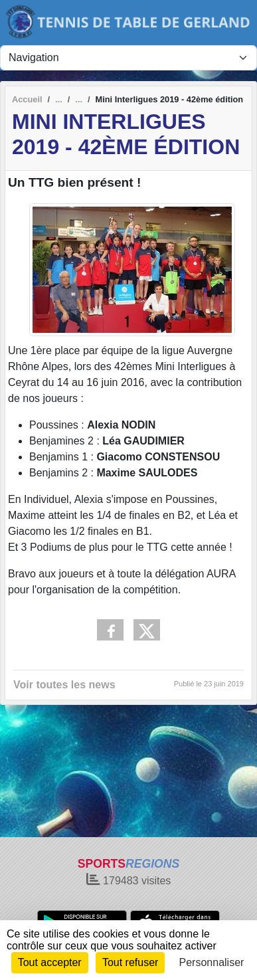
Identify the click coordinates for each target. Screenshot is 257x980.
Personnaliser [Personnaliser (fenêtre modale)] (212, 962)
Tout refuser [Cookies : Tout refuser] (130, 962)
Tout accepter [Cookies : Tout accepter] (50, 962)
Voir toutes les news (64, 685)
